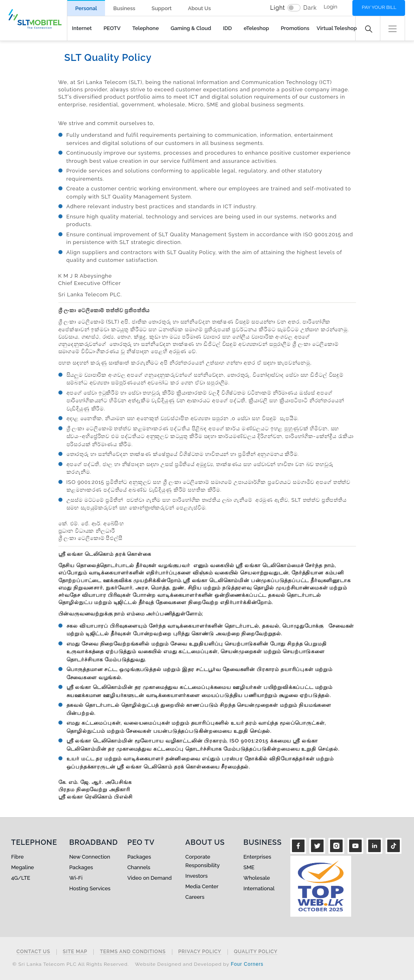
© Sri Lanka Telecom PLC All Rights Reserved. (71, 964)
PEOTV (112, 28)
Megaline (23, 867)
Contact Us (33, 952)
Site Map (75, 952)
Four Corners (247, 964)
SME (249, 867)
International (259, 888)
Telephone (145, 28)
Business (124, 8)
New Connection (90, 857)
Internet (82, 28)
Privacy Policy (200, 952)
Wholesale (256, 878)
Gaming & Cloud (191, 28)
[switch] (294, 8)
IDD (227, 28)
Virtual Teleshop (337, 28)
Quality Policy (256, 952)
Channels (139, 867)
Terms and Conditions (133, 952)
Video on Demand (150, 878)
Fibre (18, 857)
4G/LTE (21, 878)
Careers (195, 897)
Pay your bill (379, 7)
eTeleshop (256, 28)
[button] (393, 28)
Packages (81, 867)
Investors (196, 876)
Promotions (295, 28)
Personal (86, 8)
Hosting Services (90, 888)
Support (162, 8)
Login (330, 7)
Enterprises (257, 857)
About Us (199, 8)
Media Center (202, 886)
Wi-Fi (76, 878)
